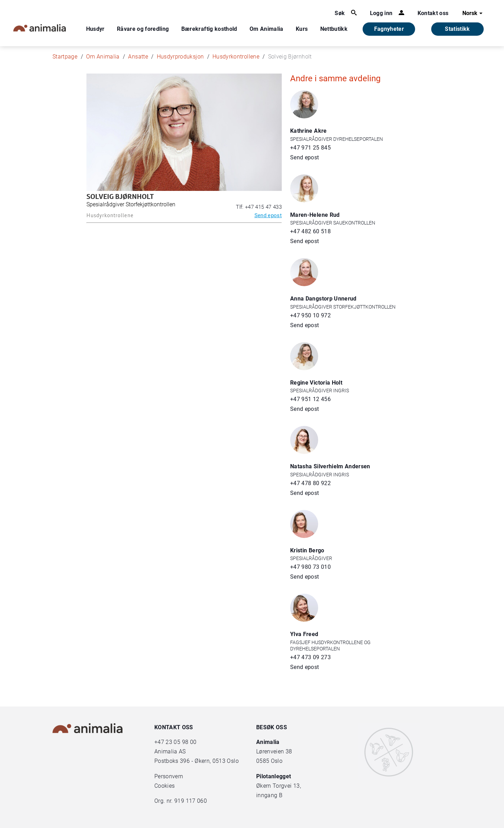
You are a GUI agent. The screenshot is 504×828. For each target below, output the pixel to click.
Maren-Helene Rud (315, 215)
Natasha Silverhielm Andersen (330, 466)
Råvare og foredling (143, 29)
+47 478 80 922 (310, 483)
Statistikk (457, 29)
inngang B (269, 795)
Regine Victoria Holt (316, 383)
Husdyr (95, 29)
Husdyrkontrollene (236, 57)
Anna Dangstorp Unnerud (323, 299)
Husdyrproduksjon (180, 57)
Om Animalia (267, 29)
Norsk (473, 13)
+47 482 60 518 (310, 231)
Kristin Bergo (307, 550)
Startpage (65, 57)
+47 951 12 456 (310, 399)
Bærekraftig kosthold (209, 29)
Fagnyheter (389, 29)
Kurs (302, 29)
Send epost (268, 215)
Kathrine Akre (309, 131)
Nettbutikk (334, 29)
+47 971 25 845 (310, 148)
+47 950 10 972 (310, 315)
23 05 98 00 (181, 742)
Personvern (169, 776)
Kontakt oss (433, 13)
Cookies (164, 786)
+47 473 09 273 (310, 657)
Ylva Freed (304, 634)
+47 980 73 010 (310, 567)
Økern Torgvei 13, (279, 786)
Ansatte (138, 57)
